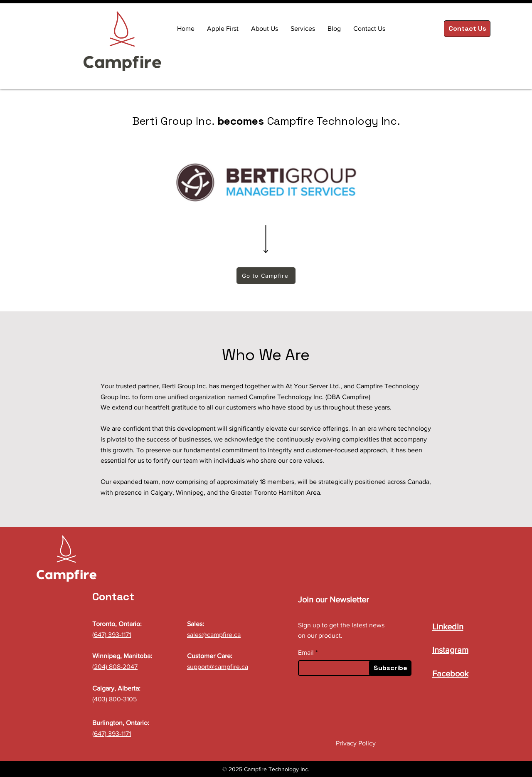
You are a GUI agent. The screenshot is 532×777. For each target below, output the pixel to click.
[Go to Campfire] (266, 276)
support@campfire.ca (218, 667)
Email (306, 653)
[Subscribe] (390, 668)
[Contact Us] (467, 29)
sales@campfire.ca (214, 635)
